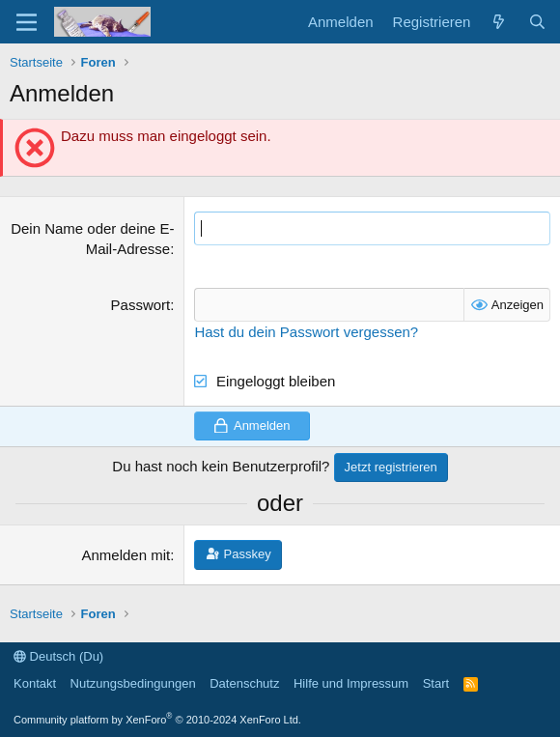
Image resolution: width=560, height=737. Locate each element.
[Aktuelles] (499, 22)
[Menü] (27, 22)
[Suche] (537, 22)
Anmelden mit (126, 555)
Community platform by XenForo (157, 720)
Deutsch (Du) (58, 656)
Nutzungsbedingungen (133, 683)
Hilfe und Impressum (351, 683)
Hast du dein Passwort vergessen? (306, 332)
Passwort (141, 305)
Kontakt (35, 683)
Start (436, 683)
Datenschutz (244, 683)
